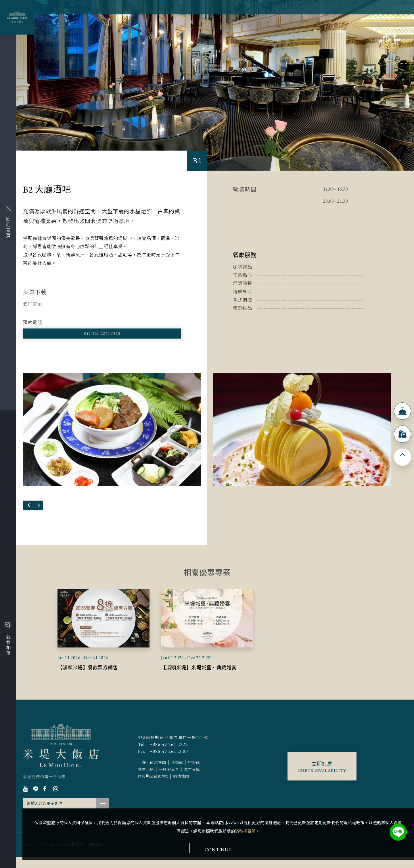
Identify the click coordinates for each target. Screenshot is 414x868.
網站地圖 (181, 791)
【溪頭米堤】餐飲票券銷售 (93, 678)
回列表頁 (8, 222)
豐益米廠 (146, 784)
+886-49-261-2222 (163, 759)
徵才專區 (192, 784)
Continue (331, 767)
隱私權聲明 (329, 748)
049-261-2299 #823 (55, 336)
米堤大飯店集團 (152, 777)
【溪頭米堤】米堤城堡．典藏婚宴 (205, 678)
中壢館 (194, 777)
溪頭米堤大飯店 (61, 757)
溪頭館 (177, 777)
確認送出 (103, 815)
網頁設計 (95, 856)
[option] (112, 434)
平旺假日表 (169, 784)
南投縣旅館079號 (153, 791)
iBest (110, 856)
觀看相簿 (8, 639)
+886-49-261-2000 (163, 766)
